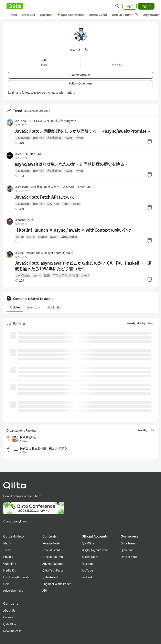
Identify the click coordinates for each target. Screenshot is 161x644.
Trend (13, 15)
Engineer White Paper (57, 584)
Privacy (8, 557)
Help (6, 584)
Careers (8, 617)
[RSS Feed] (86, 49)
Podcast (87, 577)
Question (46, 15)
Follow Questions (81, 83)
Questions (34, 307)
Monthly (141, 323)
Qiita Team (128, 543)
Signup (146, 6)
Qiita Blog (10, 624)
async (69, 138)
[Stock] (150, 142)
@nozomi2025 (24, 220)
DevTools (53, 204)
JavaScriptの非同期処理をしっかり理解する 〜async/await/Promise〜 (83, 131)
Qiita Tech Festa (53, 570)
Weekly (131, 323)
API (45, 590)
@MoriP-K (28, 154)
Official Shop (129, 557)
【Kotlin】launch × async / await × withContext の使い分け (73, 230)
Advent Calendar (53, 564)
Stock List (28, 15)
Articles (15, 307)
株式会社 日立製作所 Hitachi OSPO (71, 187)
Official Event (98, 15)
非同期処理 (54, 138)
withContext (69, 237)
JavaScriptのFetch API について (45, 197)
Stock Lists (54, 307)
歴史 (47, 275)
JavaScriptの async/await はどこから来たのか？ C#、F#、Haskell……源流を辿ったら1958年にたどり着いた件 (83, 266)
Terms (7, 550)
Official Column (125, 15)
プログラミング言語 (66, 275)
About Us (9, 610)
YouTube (87, 570)
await (79, 138)
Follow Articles (80, 75)
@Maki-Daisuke (44, 253)
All (152, 430)
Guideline (10, 564)
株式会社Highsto (65, 121)
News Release (12, 631)
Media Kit (9, 570)
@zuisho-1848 (33, 121)
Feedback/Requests (16, 577)
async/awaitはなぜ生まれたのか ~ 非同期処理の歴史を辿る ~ (71, 164)
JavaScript (23, 138)
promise (39, 138)
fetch (66, 204)
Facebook (88, 564)
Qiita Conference (71, 15)
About (7, 543)
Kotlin (20, 237)
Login (130, 6)
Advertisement (13, 590)
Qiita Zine (127, 550)
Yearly (150, 323)
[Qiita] (15, 6)
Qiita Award (50, 577)
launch (42, 237)
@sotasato (29, 187)
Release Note (51, 543)
